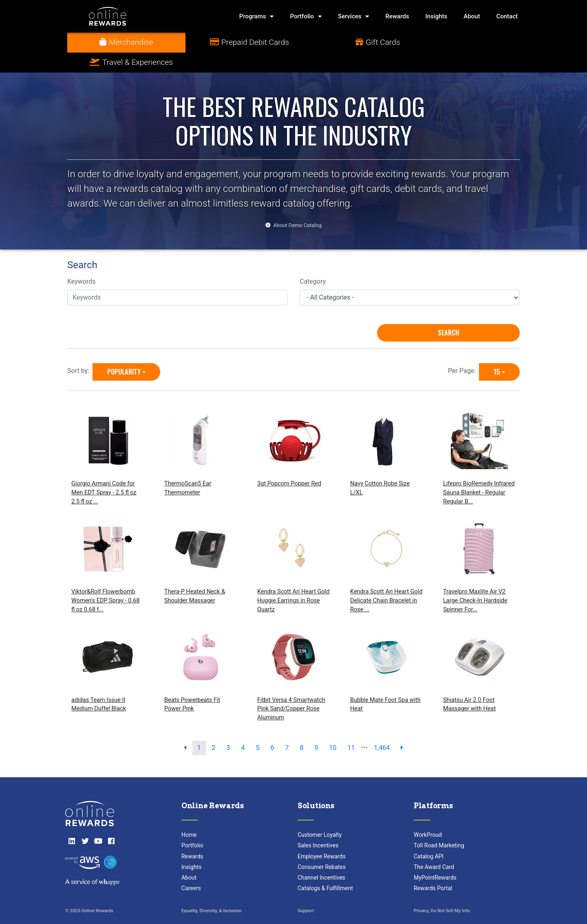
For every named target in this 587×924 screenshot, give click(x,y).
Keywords (82, 262)
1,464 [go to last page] (382, 728)
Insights (437, 16)
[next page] (402, 728)
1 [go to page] (199, 728)
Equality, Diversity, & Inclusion (212, 891)
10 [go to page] (333, 728)
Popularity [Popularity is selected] (124, 352)
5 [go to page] (258, 728)
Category (313, 262)
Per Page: (463, 351)
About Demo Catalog (298, 205)
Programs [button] (257, 17)
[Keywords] (177, 278)
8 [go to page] (301, 728)
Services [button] (353, 17)
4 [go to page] (243, 728)
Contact (507, 16)
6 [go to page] (272, 728)
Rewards (397, 16)
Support (306, 891)
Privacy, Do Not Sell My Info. (442, 891)
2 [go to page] (214, 728)
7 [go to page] (287, 728)
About (472, 16)
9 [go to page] (316, 728)
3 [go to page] (228, 728)
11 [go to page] (351, 728)
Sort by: (80, 351)
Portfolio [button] (306, 17)
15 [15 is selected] (497, 352)
